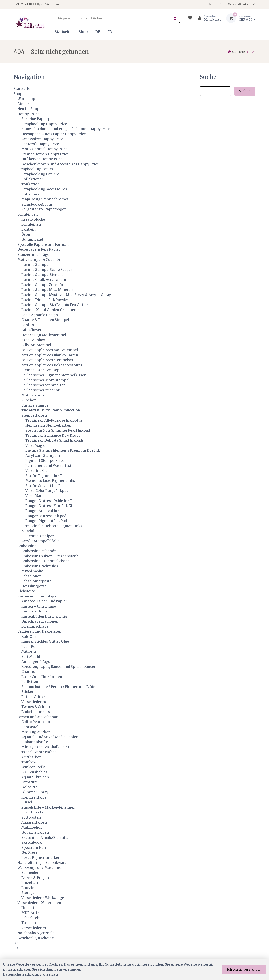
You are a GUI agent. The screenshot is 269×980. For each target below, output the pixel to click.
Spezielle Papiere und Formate (43, 245)
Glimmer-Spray (35, 792)
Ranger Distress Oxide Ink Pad (51, 501)
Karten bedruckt (35, 611)
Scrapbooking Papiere (40, 174)
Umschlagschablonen (40, 621)
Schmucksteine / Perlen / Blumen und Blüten (60, 687)
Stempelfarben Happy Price (45, 154)
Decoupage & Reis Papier (39, 249)
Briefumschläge (35, 626)
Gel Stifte (29, 787)
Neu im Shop (28, 109)
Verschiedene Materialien (39, 903)
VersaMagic (35, 446)
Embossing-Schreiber (40, 566)
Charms (28, 672)
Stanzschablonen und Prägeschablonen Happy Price (66, 129)
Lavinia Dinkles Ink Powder (45, 300)
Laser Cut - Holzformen (42, 677)
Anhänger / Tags (36, 662)
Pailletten (30, 682)
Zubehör (29, 400)
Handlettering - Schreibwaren (43, 863)
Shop (83, 32)
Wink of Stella (33, 767)
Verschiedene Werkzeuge (43, 898)
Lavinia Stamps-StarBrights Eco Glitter (55, 305)
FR (110, 32)
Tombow (29, 762)
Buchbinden (28, 214)
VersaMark (35, 496)
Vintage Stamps (35, 405)
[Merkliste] (190, 18)
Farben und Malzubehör (38, 717)
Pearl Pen (30, 647)
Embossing (27, 546)
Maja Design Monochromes (45, 199)
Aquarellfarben (34, 822)
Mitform (29, 651)
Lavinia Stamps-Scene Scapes (47, 270)
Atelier (23, 104)
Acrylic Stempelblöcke (41, 541)
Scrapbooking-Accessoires (44, 189)
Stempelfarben (34, 415)
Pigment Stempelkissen (46, 461)
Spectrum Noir (34, 848)
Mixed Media (32, 571)
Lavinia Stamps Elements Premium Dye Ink (63, 450)
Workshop (26, 99)
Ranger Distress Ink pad (46, 516)
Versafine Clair (38, 471)
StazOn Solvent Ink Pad (45, 486)
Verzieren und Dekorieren (39, 631)
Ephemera (30, 194)
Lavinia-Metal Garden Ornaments (50, 310)
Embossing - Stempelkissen (46, 561)
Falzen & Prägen (35, 878)
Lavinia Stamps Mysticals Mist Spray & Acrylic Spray (66, 295)
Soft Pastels (31, 817)
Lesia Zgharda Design (40, 315)
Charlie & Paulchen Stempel (45, 320)
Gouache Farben (35, 832)
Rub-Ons (29, 637)
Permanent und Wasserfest (48, 466)
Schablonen (31, 576)
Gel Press (29, 852)
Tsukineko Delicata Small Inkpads (55, 440)
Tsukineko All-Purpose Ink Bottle (54, 420)
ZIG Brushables (34, 772)
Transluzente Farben (39, 752)
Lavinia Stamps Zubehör (42, 285)
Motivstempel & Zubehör (39, 260)
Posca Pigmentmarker (41, 858)
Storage (28, 893)
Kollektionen (33, 179)
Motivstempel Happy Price (44, 149)
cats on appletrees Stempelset (47, 360)
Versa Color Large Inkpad (47, 491)
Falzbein (29, 229)
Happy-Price (28, 114)
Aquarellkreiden (35, 777)
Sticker (27, 692)
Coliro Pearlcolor (36, 722)
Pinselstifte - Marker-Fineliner (48, 807)
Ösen (26, 235)
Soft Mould (31, 657)
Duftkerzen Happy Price (42, 159)
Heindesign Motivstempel (44, 335)
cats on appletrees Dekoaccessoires (52, 365)
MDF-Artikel (32, 913)
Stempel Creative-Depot (42, 370)
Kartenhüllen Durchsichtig (44, 616)
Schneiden (30, 873)
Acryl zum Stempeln (43, 456)
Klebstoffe (26, 591)
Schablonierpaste (36, 581)
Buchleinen (31, 224)
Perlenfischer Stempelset (43, 385)
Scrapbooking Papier (35, 169)
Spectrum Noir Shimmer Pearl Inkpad (58, 430)
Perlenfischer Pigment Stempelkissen (54, 375)
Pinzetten (30, 883)
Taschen (29, 923)
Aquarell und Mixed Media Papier (49, 737)
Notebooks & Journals (36, 933)
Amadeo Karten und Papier (44, 601)
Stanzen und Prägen (35, 255)
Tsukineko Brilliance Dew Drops (53, 436)
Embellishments (36, 712)
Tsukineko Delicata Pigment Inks (54, 526)
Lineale (28, 888)
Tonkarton (31, 184)
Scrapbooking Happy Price (44, 124)
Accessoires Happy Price (42, 139)
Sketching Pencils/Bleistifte (45, 838)
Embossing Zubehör (39, 551)
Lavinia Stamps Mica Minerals (47, 290)
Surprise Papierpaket (40, 119)
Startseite (63, 32)
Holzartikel (31, 908)
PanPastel (30, 727)
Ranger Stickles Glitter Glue (45, 641)
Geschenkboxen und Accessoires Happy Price (60, 164)
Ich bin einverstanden (244, 969)
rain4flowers (32, 330)
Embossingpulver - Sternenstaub (50, 556)
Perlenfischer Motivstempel (45, 380)
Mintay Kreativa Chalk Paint (45, 747)
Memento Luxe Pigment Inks (50, 481)
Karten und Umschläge (37, 596)
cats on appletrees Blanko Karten (50, 355)
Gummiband (32, 239)
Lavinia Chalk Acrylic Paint (44, 280)
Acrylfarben (31, 757)
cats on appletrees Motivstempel (50, 350)
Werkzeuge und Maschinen (41, 868)
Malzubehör (32, 827)
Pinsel (27, 802)
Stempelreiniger (40, 536)
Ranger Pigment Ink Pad (46, 521)
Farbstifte (30, 782)
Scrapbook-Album (37, 204)
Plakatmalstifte (35, 742)
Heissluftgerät (34, 586)
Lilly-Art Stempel (36, 345)
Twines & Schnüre (37, 707)
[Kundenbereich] (208, 18)
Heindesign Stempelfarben (48, 425)
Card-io (28, 325)
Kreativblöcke (33, 219)
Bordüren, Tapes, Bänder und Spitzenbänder (59, 667)
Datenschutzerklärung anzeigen (31, 974)
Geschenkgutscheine (36, 938)
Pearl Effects (32, 812)
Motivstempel (34, 395)
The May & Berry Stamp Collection (51, 410)
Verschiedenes (34, 702)
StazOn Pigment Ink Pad (46, 476)
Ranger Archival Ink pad (46, 511)
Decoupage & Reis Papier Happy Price (54, 134)
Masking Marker (36, 732)
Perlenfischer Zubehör (41, 390)
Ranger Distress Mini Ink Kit (49, 506)
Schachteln (31, 918)
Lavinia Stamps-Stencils (42, 275)
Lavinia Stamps (35, 265)
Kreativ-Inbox (33, 340)
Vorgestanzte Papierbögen (44, 209)
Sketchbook (31, 842)
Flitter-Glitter (33, 697)
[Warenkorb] (241, 18)
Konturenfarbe (34, 797)
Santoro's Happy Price (40, 144)
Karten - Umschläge (39, 606)
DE (98, 32)
